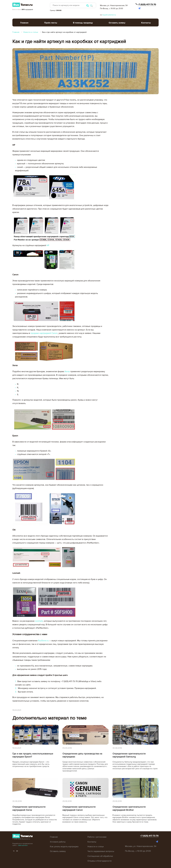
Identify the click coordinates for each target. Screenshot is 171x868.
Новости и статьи (96, 847)
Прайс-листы (51, 23)
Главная (24, 23)
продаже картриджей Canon (44, 333)
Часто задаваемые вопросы (101, 851)
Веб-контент (23, 845)
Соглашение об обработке (100, 856)
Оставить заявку (117, 23)
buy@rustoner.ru (108, 15)
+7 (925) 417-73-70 (147, 5)
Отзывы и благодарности (100, 861)
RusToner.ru (43, 641)
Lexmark (39, 621)
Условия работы (58, 842)
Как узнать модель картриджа (64, 847)
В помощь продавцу (83, 23)
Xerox (67, 371)
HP (48, 245)
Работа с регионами (97, 837)
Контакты (146, 23)
